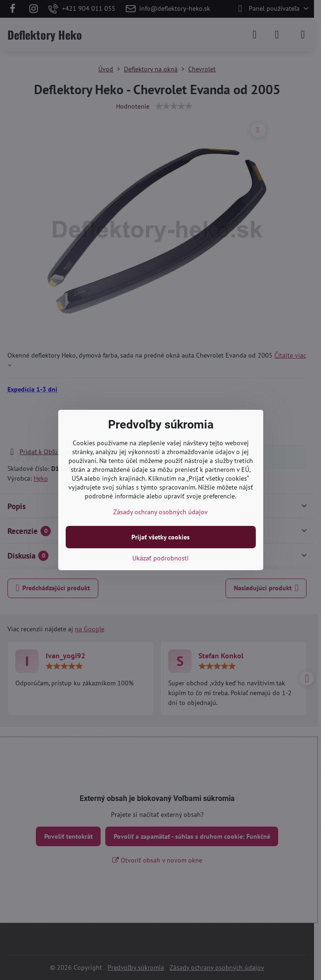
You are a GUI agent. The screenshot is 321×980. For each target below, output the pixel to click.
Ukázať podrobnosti (160, 558)
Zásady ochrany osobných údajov (160, 512)
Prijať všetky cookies (160, 537)
